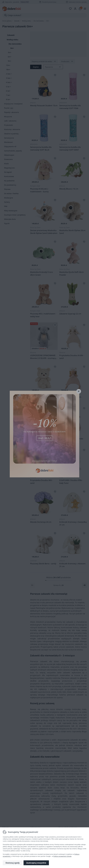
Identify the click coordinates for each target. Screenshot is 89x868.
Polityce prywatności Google (62, 856)
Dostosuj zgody (13, 863)
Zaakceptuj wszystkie (36, 863)
